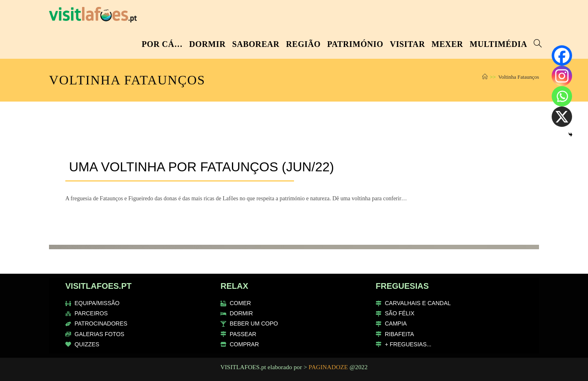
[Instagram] (562, 76)
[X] (562, 117)
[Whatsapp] (562, 96)
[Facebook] (562, 55)
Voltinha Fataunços (519, 77)
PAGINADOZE (328, 367)
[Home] (485, 77)
